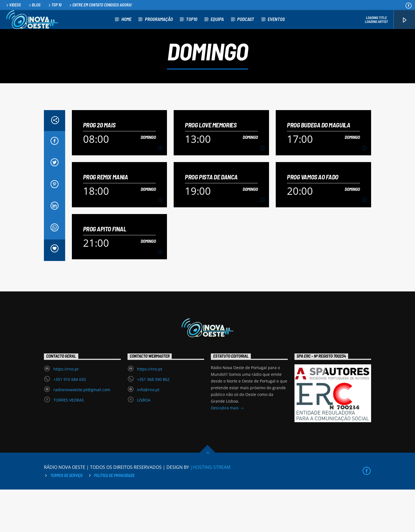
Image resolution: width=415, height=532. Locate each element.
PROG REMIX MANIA (106, 219)
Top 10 (55, 5)
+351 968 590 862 (153, 422)
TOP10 (192, 19)
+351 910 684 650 (70, 422)
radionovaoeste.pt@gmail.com (82, 432)
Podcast (246, 19)
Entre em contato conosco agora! (100, 5)
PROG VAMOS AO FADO (313, 219)
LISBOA (144, 442)
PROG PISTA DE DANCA (211, 219)
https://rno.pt (66, 411)
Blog (34, 5)
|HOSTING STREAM (210, 510)
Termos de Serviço (66, 518)
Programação (159, 19)
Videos (13, 5)
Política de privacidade (114, 518)
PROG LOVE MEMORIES (211, 168)
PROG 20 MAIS (99, 168)
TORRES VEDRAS (69, 442)
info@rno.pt (148, 432)
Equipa (217, 19)
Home (126, 19)
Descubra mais (227, 451)
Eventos (276, 19)
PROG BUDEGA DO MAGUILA (319, 168)
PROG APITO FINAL (105, 271)
